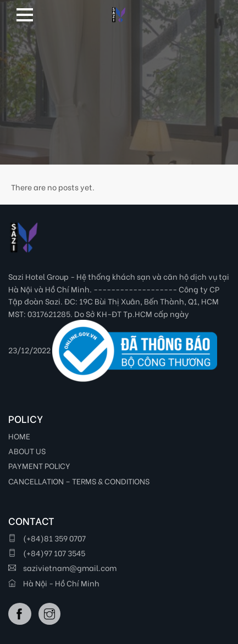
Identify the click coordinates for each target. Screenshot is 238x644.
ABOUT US (27, 451)
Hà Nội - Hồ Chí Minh (54, 583)
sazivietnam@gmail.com (62, 567)
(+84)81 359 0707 (47, 538)
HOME (19, 436)
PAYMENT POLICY (39, 465)
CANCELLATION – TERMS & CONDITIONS (79, 481)
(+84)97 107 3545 (47, 553)
